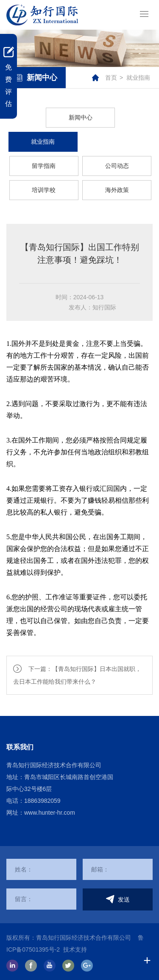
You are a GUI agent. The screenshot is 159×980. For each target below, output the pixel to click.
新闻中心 (81, 117)
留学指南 (44, 166)
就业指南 (138, 78)
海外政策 (117, 190)
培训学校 (44, 190)
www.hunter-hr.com (50, 813)
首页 (111, 78)
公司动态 (117, 166)
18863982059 (42, 801)
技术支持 (75, 949)
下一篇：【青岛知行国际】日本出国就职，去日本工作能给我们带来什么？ (77, 675)
